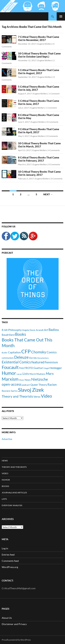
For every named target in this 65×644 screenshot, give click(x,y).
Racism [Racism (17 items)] (52, 385)
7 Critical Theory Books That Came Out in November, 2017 (39, 38)
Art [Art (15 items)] (46, 330)
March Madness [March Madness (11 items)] (37, 374)
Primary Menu (61, 16)
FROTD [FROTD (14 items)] (29, 368)
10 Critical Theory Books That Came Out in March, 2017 (39, 145)
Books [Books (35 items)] (21, 334)
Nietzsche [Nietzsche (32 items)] (40, 379)
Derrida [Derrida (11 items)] (33, 358)
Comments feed (10, 561)
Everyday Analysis (12, 505)
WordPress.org (10, 567)
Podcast (7, 253)
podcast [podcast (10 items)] (26, 385)
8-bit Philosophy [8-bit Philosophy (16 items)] (12, 330)
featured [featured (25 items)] (38, 362)
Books (5, 486)
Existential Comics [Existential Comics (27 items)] (16, 362)
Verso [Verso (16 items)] (37, 396)
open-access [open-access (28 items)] (12, 384)
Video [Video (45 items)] (46, 396)
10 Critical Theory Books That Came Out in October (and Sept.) (39, 55)
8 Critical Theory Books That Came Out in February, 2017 (39, 159)
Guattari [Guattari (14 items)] (38, 368)
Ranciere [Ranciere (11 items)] (6, 391)
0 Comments (53, 122)
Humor (6, 480)
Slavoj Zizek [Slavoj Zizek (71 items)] (31, 390)
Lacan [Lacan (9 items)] (19, 374)
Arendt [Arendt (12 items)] (40, 330)
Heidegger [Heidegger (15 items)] (56, 368)
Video (5, 473)
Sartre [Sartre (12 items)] (14, 391)
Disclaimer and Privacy (14, 624)
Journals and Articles (14, 493)
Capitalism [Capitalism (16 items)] (14, 352)
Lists (4, 499)
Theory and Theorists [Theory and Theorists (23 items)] (17, 396)
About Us (7, 618)
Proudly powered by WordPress (16, 640)
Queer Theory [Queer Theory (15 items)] (39, 385)
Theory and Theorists (14, 467)
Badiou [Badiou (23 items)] (54, 330)
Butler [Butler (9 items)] (5, 352)
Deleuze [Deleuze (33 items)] (21, 357)
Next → (48, 194)
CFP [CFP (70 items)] (26, 351)
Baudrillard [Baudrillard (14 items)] (8, 335)
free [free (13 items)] (22, 368)
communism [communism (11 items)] (8, 358)
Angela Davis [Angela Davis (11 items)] (29, 330)
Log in (5, 548)
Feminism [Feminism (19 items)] (51, 362)
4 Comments (54, 150)
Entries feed (8, 555)
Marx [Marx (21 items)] (50, 374)
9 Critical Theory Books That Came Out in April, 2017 (39, 131)
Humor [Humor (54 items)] (9, 373)
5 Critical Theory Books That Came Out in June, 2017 (39, 102)
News (5, 461)
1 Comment (54, 94)
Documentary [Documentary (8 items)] (43, 358)
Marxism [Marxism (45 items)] (10, 379)
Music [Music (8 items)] (22, 380)
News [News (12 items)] (28, 380)
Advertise (7, 439)
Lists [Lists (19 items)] (26, 374)
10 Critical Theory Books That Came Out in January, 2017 (39, 173)
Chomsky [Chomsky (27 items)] (39, 352)
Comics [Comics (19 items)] (52, 352)
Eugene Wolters (45, 44)
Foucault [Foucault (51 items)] (10, 367)
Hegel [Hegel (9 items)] (46, 368)
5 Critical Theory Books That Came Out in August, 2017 (39, 72)
